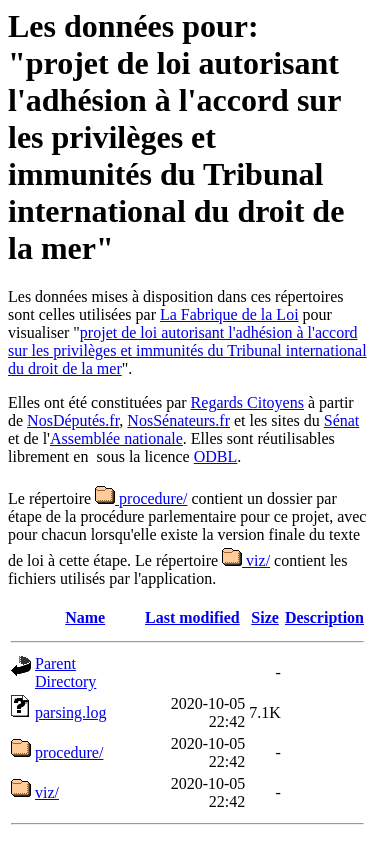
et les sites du (277, 420)
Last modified (192, 617)
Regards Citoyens (247, 402)
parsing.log (71, 712)
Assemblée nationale (116, 438)
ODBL (216, 456)
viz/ (246, 560)
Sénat (342, 420)
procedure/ (141, 498)
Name (85, 617)
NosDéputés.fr (73, 420)
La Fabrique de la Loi (229, 314)
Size (265, 617)
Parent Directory (65, 672)
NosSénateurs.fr (178, 420)
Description (324, 617)
